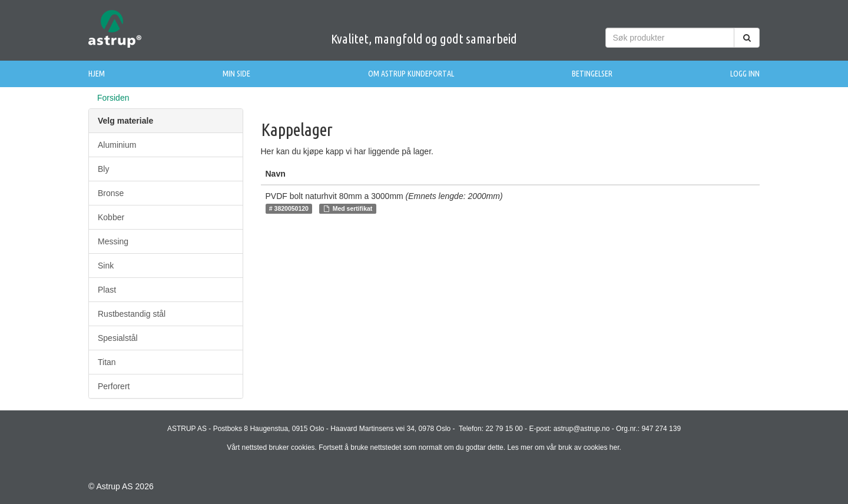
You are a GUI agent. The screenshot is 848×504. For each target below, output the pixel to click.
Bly (103, 169)
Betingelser (592, 74)
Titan (107, 362)
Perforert (114, 386)
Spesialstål (118, 338)
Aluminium (117, 145)
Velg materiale (125, 121)
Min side (236, 74)
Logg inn (745, 74)
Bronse (111, 193)
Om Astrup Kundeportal (411, 74)
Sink (106, 266)
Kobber (111, 217)
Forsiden (113, 98)
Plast (107, 290)
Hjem (97, 74)
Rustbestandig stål (132, 314)
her (615, 447)
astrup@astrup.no (582, 429)
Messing (113, 241)
